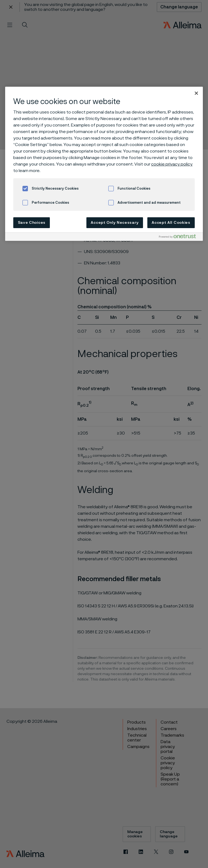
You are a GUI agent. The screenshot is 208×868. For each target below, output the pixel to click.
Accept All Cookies (171, 223)
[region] (104, 164)
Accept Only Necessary (115, 223)
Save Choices (32, 223)
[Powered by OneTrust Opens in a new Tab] (180, 237)
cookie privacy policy (172, 164)
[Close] (196, 93)
